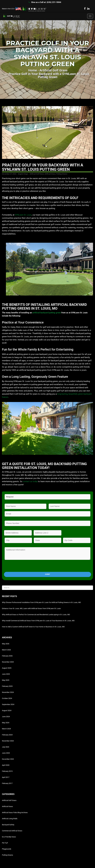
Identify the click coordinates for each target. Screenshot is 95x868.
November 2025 (8, 662)
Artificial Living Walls (10, 819)
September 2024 (8, 704)
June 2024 (6, 717)
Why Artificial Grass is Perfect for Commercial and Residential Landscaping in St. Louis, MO (36, 615)
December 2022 (8, 759)
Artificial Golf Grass (53, 70)
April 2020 (6, 765)
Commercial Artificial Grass (12, 831)
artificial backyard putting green (47, 313)
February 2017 (7, 783)
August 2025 (7, 668)
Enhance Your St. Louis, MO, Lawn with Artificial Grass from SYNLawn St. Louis (31, 608)
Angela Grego (23, 174)
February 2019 (7, 771)
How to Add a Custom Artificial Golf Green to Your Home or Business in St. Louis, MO (33, 627)
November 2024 (8, 692)
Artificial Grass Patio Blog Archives (15, 813)
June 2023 (6, 753)
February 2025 (7, 686)
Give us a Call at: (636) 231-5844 (46, 2)
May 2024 (6, 723)
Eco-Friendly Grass (9, 837)
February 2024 (7, 735)
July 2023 (6, 747)
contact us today (30, 481)
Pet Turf (5, 843)
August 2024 (7, 710)
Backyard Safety (8, 825)
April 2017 (6, 777)
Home (33, 70)
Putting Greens (62, 174)
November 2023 (8, 741)
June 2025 (6, 674)
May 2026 (6, 644)
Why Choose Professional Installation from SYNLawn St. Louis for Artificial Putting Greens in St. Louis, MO (41, 602)
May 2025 (6, 680)
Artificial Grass (50, 174)
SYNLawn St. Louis (23, 215)
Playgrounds (7, 849)
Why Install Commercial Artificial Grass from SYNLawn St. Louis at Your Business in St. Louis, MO (38, 621)
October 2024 (7, 698)
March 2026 (6, 650)
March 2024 (6, 729)
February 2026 (7, 656)
